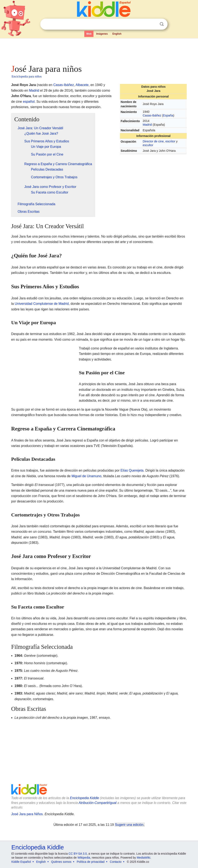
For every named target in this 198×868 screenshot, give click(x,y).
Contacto (116, 862)
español (29, 102)
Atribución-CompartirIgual (98, 803)
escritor (170, 141)
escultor (148, 145)
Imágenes (102, 34)
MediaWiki (143, 858)
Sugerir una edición (129, 825)
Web (89, 34)
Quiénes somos (61, 862)
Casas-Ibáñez (152, 115)
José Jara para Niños (27, 814)
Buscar (162, 24)
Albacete (82, 85)
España (168, 115)
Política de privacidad (91, 862)
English (117, 34)
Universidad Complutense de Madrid (42, 304)
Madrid (147, 125)
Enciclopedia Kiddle (84, 798)
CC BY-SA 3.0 (78, 854)
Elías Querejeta (132, 470)
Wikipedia (84, 858)
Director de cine (153, 141)
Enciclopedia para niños (27, 76)
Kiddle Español (21, 862)
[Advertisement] (99, 50)
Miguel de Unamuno (86, 476)
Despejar (153, 24)
